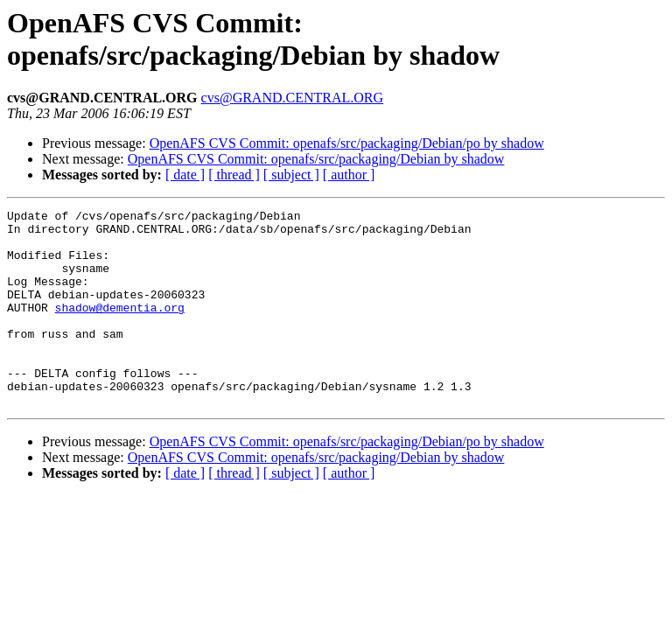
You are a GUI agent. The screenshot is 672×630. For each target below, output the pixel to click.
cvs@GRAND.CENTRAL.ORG (293, 98)
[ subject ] (291, 175)
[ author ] (349, 175)
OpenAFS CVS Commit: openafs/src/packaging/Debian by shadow (316, 159)
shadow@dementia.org (120, 328)
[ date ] (185, 175)
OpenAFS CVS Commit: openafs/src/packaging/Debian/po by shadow (347, 143)
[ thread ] (234, 175)
